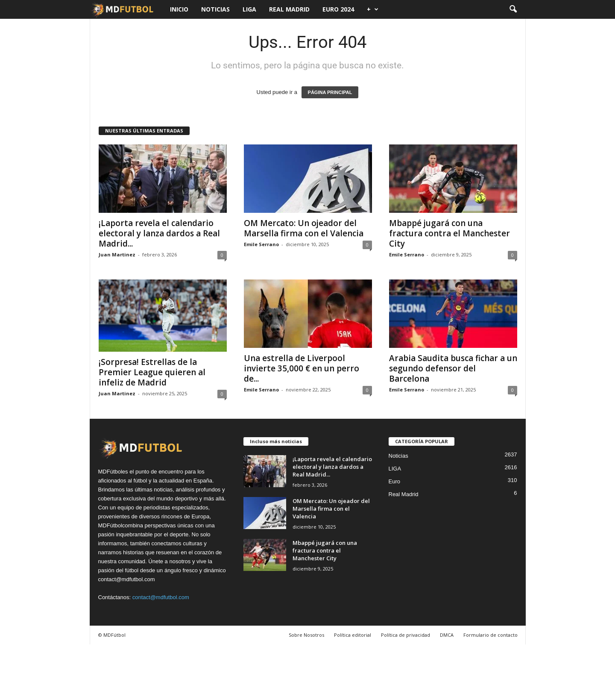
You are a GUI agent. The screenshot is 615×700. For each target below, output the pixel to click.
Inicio (179, 9)
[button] (513, 9)
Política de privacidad (406, 635)
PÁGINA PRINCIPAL (330, 92)
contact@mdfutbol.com (161, 597)
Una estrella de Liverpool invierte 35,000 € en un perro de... (302, 368)
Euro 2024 (338, 9)
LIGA (249, 9)
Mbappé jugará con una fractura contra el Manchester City (450, 233)
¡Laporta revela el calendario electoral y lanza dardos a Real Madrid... (159, 233)
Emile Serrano (261, 244)
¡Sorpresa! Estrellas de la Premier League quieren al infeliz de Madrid (152, 372)
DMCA (447, 635)
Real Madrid (289, 9)
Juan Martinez (117, 254)
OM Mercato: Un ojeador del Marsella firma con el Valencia (304, 228)
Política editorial (353, 635)
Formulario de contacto (491, 635)
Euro (394, 481)
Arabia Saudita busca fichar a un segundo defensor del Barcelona (453, 368)
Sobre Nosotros (306, 635)
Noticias (215, 9)
